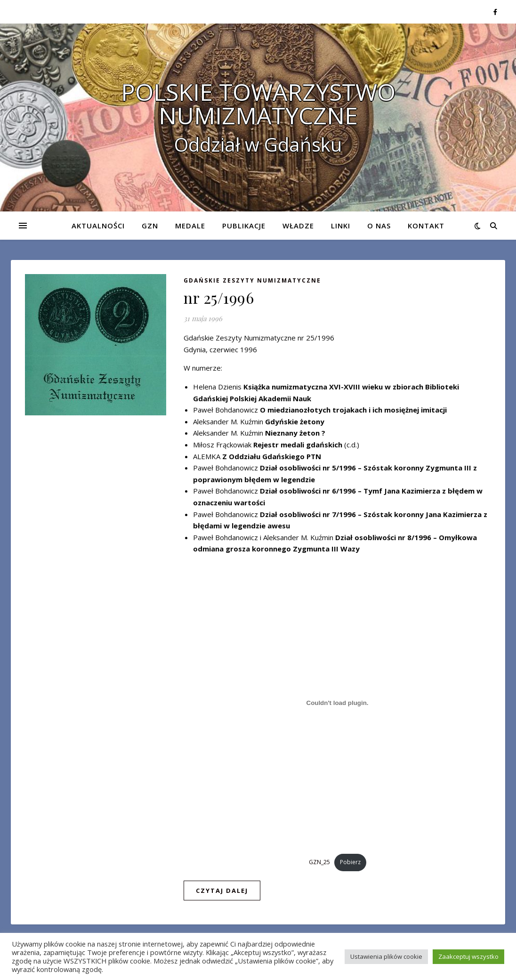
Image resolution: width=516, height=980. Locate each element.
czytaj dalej (222, 891)
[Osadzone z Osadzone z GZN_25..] (337, 703)
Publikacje (244, 226)
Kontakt (426, 226)
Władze (298, 226)
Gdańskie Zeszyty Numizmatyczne (252, 280)
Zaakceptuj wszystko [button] (468, 956)
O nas (379, 226)
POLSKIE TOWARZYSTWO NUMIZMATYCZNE (258, 104)
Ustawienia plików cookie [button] (386, 956)
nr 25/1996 (219, 297)
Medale (190, 226)
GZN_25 (319, 862)
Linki (341, 226)
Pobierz (350, 862)
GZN (150, 226)
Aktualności (98, 226)
